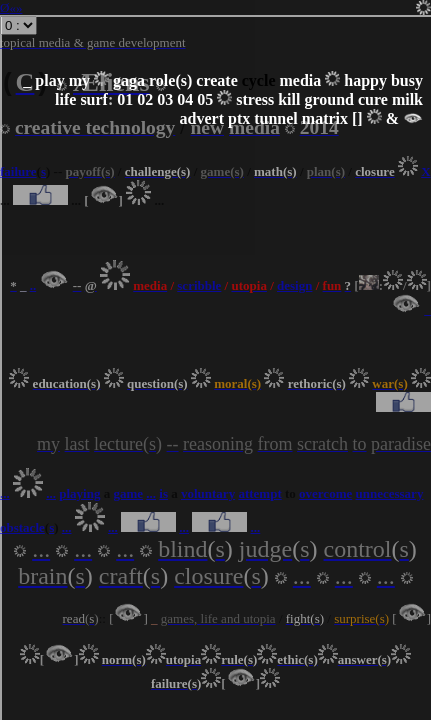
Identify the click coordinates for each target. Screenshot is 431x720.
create (216, 80)
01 (125, 99)
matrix (325, 118)
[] (357, 118)
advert (202, 118)
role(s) (170, 80)
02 (145, 99)
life (65, 99)
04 (185, 99)
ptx (239, 118)
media (300, 80)
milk (407, 99)
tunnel (276, 118)
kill (289, 99)
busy (407, 80)
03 (165, 99)
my (79, 80)
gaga (129, 80)
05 (205, 99)
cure (373, 99)
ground (329, 99)
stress (255, 99)
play (49, 80)
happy (365, 80)
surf (94, 99)
